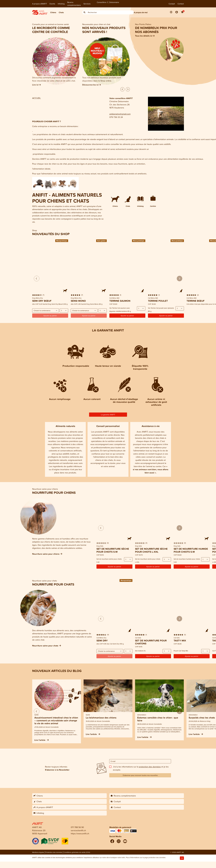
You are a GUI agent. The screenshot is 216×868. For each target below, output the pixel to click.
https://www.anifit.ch (80, 833)
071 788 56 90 (77, 827)
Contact (181, 4)
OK (182, 858)
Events (52, 4)
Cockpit (172, 4)
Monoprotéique (62, 241)
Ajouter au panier (127, 316)
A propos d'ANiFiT (40, 4)
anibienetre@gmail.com (120, 114)
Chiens (53, 12)
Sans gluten (101, 241)
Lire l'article (42, 740)
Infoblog (61, 4)
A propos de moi (141, 12)
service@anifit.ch (78, 830)
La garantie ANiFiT (108, 415)
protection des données (150, 767)
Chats (61, 12)
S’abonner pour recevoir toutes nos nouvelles (140, 775)
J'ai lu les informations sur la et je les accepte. (141, 768)
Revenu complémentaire (74, 4)
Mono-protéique (139, 241)
